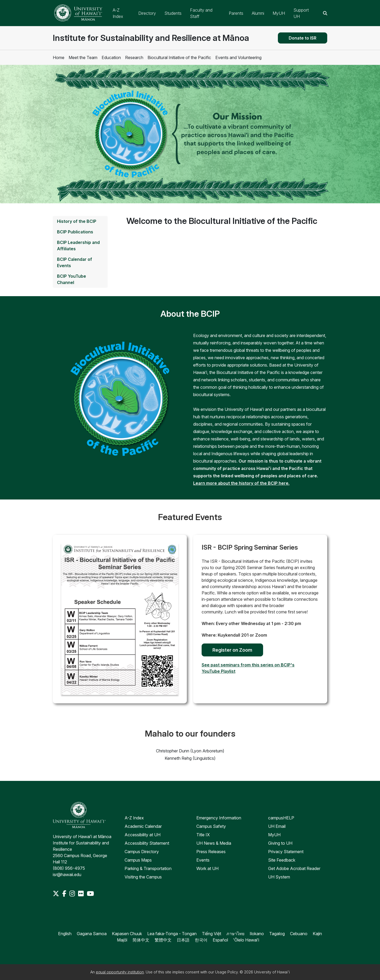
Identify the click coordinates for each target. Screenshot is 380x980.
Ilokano (257, 934)
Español (220, 940)
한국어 (201, 940)
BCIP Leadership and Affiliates (78, 246)
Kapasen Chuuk (127, 934)
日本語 (183, 940)
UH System (279, 877)
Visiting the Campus (143, 877)
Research (134, 57)
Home (59, 57)
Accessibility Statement (147, 843)
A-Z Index (134, 818)
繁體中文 (163, 940)
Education (111, 57)
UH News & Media (214, 843)
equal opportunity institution (120, 972)
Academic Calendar (143, 826)
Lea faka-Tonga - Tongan (172, 934)
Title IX (203, 835)
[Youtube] (90, 893)
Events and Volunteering (238, 57)
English (65, 934)
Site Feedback (282, 860)
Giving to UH (280, 843)
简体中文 (141, 940)
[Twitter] (56, 893)
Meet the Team (83, 57)
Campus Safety (211, 826)
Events (203, 860)
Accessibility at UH (142, 835)
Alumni (258, 13)
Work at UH (207, 868)
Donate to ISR (303, 38)
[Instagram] (73, 893)
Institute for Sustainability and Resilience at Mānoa (151, 38)
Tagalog (277, 934)
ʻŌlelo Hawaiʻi (246, 940)
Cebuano (299, 934)
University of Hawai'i (272, 972)
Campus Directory (142, 852)
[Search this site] (325, 13)
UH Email (277, 826)
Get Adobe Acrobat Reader (294, 868)
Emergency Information (219, 818)
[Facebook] (65, 893)
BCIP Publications (75, 232)
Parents (236, 13)
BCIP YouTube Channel (72, 279)
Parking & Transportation (148, 868)
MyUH (279, 13)
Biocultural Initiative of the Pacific (179, 57)
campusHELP (281, 818)
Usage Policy (226, 972)
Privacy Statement (286, 852)
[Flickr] (81, 893)
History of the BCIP (77, 221)
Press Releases (211, 852)
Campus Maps (138, 860)
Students (173, 13)
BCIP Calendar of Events (75, 262)
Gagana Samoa (92, 934)
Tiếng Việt (212, 934)
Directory (147, 13)
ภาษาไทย (235, 934)
